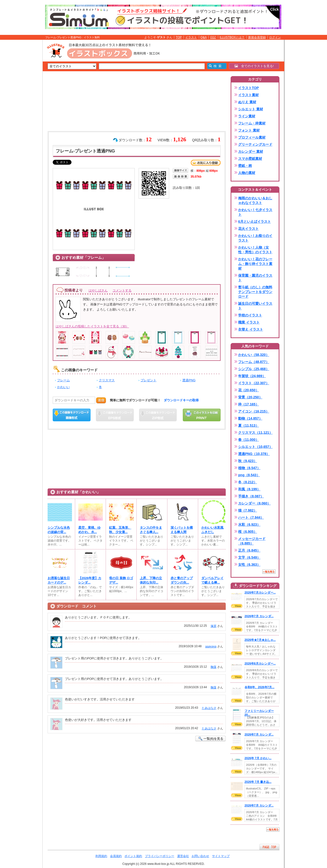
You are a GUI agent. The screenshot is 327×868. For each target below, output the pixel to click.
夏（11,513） (249, 425)
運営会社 (183, 856)
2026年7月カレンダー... (260, 593)
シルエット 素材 (251, 109)
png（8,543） (249, 475)
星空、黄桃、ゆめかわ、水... (89, 530)
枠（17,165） (249, 404)
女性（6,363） (249, 565)
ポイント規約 (133, 856)
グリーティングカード (255, 144)
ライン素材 (247, 116)
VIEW (237, 606)
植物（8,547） (249, 468)
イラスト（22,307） (254, 383)
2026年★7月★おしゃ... (260, 640)
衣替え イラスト (251, 329)
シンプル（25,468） (254, 369)
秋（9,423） (248, 461)
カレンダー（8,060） (254, 503)
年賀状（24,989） (252, 376)
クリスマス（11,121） (255, 433)
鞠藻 (214, 667)
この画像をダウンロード (72, 415)
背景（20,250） (250, 397)
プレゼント (148, 380)
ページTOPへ (269, 847)
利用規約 (101, 856)
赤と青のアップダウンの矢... (182, 580)
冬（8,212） (248, 482)
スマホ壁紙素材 (250, 159)
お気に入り (206, 163)
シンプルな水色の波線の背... (59, 530)
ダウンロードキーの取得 (181, 400)
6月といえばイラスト (255, 222)
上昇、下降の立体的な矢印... (151, 580)
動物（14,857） (250, 418)
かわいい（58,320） (254, 355)
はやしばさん (98, 290)
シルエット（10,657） (255, 447)
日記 (213, 37)
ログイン (275, 37)
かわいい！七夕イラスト (255, 212)
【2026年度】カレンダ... (90, 580)
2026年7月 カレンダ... (259, 616)
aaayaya (211, 646)
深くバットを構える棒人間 (182, 530)
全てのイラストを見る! (254, 66)
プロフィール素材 (252, 137)
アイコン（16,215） (254, 411)
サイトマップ (221, 856)
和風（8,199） (249, 489)
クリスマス (107, 380)
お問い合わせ (200, 856)
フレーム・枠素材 (252, 123)
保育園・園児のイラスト (255, 278)
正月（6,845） (249, 550)
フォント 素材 (249, 130)
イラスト (191, 37)
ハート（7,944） (251, 517)
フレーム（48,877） (254, 362)
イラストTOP (249, 88)
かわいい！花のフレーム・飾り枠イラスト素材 (255, 264)
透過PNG (189, 380)
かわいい (63, 387)
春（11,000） (249, 440)
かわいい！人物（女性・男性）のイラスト (255, 250)
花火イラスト (248, 229)
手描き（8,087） (251, 496)
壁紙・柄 (245, 166)
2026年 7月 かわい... (258, 758)
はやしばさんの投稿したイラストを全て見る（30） (92, 326)
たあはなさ (209, 708)
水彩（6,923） (249, 525)
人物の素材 (247, 173)
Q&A (204, 37)
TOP (179, 37)
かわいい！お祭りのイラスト (255, 238)
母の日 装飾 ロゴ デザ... (121, 580)
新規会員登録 (257, 37)
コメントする (122, 290)
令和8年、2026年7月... (259, 687)
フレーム (63, 380)
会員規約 (116, 856)
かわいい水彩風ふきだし (212, 530)
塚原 (214, 626)
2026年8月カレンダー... (260, 664)
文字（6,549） (249, 557)
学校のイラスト (250, 315)
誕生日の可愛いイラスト (255, 306)
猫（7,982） (248, 510)
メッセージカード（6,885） (252, 541)
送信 (101, 400)
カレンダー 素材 (251, 151)
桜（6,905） (248, 532)
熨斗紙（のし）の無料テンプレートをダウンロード (255, 292)
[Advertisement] (20, 115)
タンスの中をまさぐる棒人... (151, 530)
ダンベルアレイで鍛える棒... (212, 580)
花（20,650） (249, 390)
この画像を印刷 (202, 415)
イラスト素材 (248, 95)
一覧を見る (269, 572)
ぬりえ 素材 (247, 102)
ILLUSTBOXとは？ (232, 37)
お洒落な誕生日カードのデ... (59, 580)
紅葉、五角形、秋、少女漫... (120, 530)
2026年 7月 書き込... (258, 782)
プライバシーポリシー (160, 856)
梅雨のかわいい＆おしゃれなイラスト (255, 200)
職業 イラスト (249, 322)
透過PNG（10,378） (254, 454)
